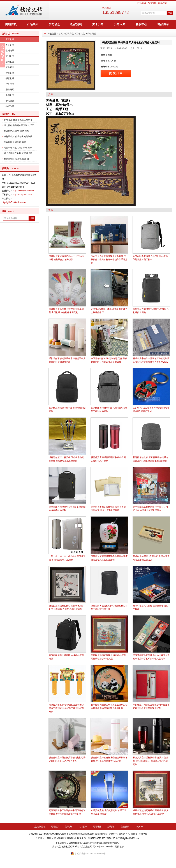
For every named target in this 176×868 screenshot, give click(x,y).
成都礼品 (57, 847)
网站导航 (152, 3)
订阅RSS (139, 827)
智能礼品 (10, 73)
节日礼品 (10, 56)
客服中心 (141, 24)
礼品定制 (76, 24)
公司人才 (120, 24)
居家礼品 (10, 62)
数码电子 (10, 51)
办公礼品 (10, 45)
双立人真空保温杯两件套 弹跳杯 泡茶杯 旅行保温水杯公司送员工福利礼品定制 (151, 761)
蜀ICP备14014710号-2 (104, 847)
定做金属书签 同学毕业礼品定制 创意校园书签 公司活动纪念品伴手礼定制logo (67, 708)
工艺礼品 (10, 39)
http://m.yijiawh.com (22, 195)
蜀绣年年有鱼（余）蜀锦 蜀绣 (18, 148)
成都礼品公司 (68, 847)
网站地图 (97, 827)
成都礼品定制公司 (84, 847)
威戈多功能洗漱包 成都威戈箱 (18, 153)
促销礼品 (10, 95)
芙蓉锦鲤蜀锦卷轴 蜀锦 (15, 142)
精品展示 (163, 24)
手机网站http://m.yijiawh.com (80, 834)
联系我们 (111, 827)
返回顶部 (119, 847)
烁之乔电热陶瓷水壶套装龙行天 (19, 125)
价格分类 (10, 101)
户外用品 (10, 84)
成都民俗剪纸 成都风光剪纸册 (18, 137)
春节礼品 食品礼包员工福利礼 (18, 120)
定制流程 (11, 33)
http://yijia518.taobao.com (14, 202)
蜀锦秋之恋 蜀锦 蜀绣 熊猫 (17, 131)
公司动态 (54, 24)
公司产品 (70, 34)
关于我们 (69, 827)
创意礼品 (10, 78)
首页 (61, 34)
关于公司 (98, 24)
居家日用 (10, 90)
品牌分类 (10, 106)
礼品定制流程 (39, 827)
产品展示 (33, 24)
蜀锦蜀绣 (92, 34)
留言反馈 (162, 3)
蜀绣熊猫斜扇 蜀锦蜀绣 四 (16, 159)
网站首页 (142, 3)
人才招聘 (83, 827)
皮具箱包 (10, 67)
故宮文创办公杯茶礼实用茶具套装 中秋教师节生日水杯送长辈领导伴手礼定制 (109, 260)
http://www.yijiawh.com (24, 191)
